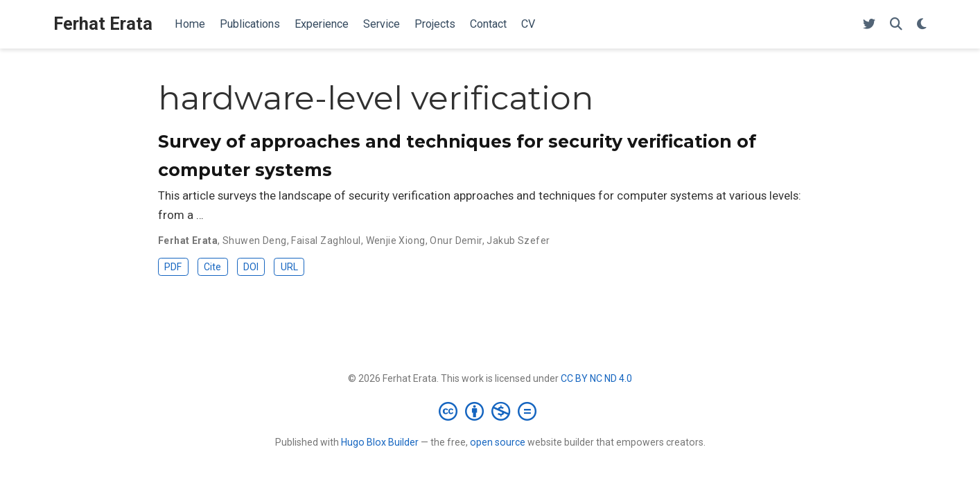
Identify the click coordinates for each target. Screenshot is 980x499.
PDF (173, 267)
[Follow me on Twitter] (869, 25)
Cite (212, 267)
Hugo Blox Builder (380, 442)
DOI (251, 267)
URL (289, 267)
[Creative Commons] (490, 411)
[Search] (896, 25)
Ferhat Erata (103, 24)
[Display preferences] (922, 25)
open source (498, 442)
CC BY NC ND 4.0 (596, 378)
